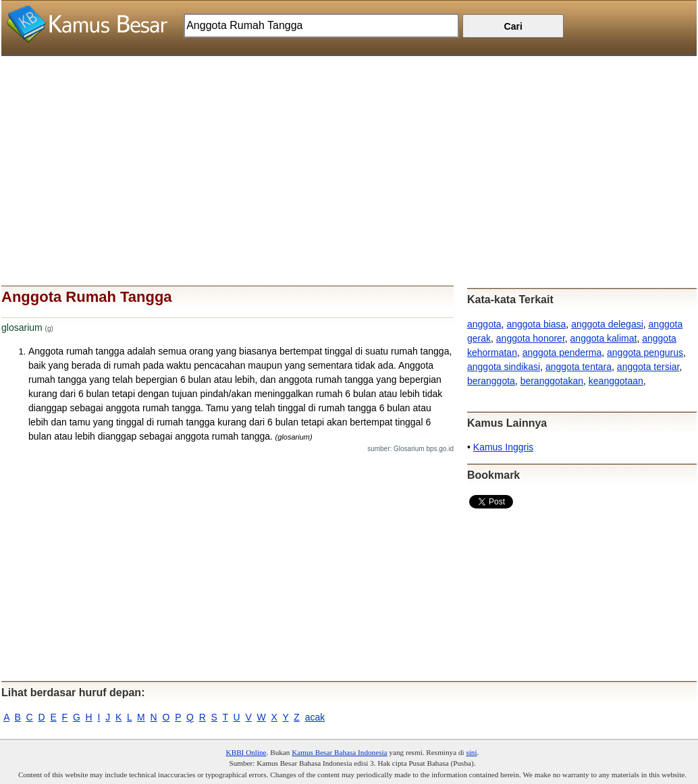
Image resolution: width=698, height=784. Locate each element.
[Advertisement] (349, 151)
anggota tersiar (648, 367)
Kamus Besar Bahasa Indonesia (339, 752)
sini (471, 752)
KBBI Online (246, 752)
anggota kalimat (604, 338)
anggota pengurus (645, 352)
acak (315, 717)
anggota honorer (531, 338)
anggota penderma (562, 352)
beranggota (491, 381)
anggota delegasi (607, 324)
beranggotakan (552, 381)
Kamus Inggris (503, 447)
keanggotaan (616, 381)
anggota (484, 324)
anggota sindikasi (504, 367)
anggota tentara (579, 367)
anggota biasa (536, 324)
